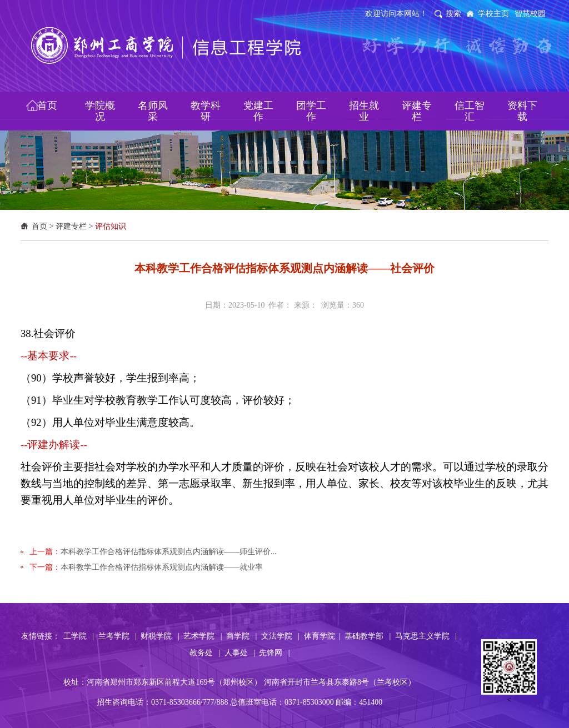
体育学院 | (322, 636)
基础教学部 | (368, 636)
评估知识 (111, 226)
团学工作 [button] (311, 111)
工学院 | (79, 636)
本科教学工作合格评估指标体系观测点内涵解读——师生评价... (169, 552)
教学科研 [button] (206, 111)
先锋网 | (274, 653)
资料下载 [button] (522, 111)
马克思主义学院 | (426, 636)
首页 (39, 226)
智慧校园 (530, 14)
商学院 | (241, 636)
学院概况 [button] (100, 111)
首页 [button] (47, 106)
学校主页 (493, 14)
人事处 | (240, 653)
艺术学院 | (203, 636)
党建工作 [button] (258, 111)
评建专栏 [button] (417, 111)
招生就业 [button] (364, 111)
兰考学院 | (118, 636)
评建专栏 (71, 226)
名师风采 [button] (153, 111)
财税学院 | (160, 636)
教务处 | (205, 653)
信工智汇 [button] (470, 111)
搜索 (453, 14)
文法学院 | (280, 636)
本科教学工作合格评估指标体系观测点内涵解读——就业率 (162, 567)
